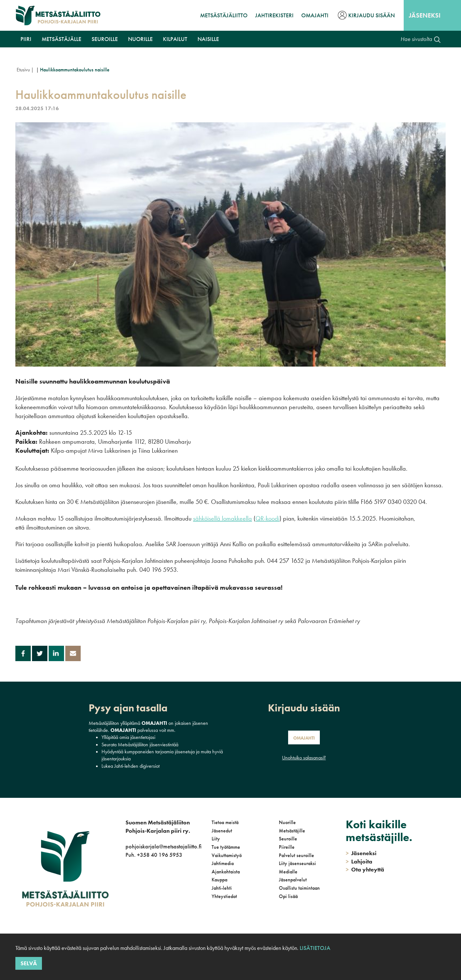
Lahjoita (359, 861)
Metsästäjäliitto (224, 15)
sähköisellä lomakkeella (222, 518)
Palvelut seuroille (296, 855)
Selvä (29, 963)
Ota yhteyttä (365, 869)
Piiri (26, 39)
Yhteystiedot (224, 896)
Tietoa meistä (225, 822)
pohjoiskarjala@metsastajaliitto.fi (163, 846)
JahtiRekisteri (274, 15)
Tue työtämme (226, 847)
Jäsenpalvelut (293, 880)
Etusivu (23, 70)
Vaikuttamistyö (227, 855)
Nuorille (140, 39)
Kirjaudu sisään (372, 15)
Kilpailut (175, 39)
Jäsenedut (222, 831)
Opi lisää (288, 896)
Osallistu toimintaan (299, 888)
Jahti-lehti (222, 888)
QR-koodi (267, 518)
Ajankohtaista (226, 872)
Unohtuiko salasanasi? (304, 758)
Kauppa (219, 880)
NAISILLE (208, 39)
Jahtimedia (223, 863)
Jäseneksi (425, 15)
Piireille (287, 847)
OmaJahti (315, 15)
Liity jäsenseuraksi (297, 863)
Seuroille (105, 39)
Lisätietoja (315, 948)
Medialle (288, 872)
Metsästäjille (292, 831)
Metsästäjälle (61, 39)
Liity (216, 839)
